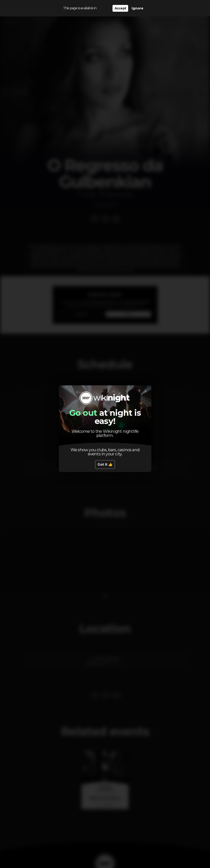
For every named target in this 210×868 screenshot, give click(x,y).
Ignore (137, 8)
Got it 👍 (105, 464)
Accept (120, 8)
